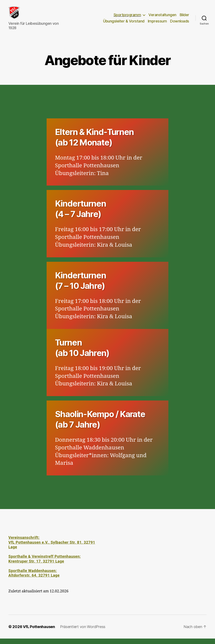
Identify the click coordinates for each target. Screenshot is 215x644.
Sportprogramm (127, 18)
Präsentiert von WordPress (83, 632)
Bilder (184, 18)
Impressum (157, 24)
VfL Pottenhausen (39, 632)
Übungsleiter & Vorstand (124, 24)
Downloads (180, 24)
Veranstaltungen (162, 18)
